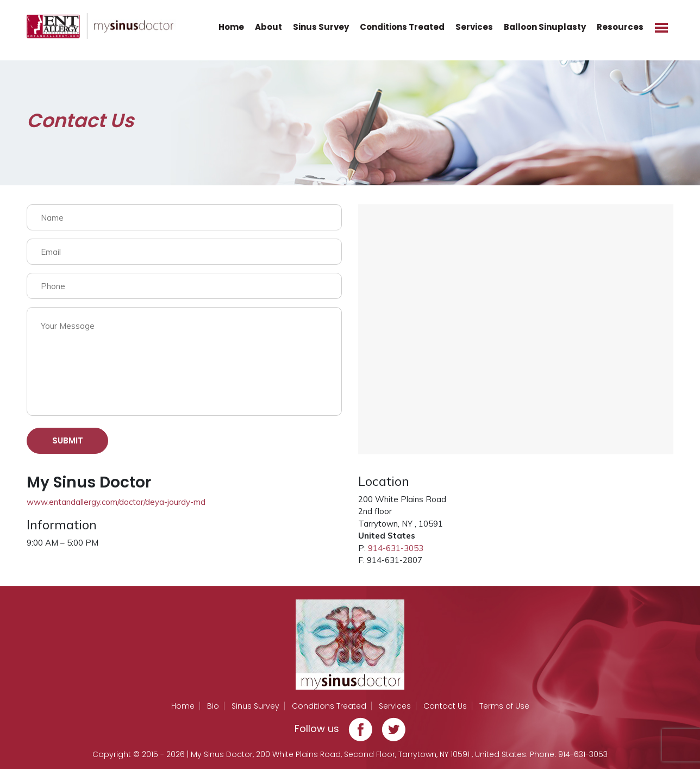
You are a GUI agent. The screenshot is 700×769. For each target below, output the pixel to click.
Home (231, 27)
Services (474, 27)
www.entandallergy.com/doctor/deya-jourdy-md (116, 502)
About (268, 27)
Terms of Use (504, 706)
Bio (213, 706)
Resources (620, 27)
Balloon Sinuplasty (545, 27)
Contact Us (445, 706)
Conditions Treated (402, 27)
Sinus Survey (321, 27)
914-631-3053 (396, 548)
